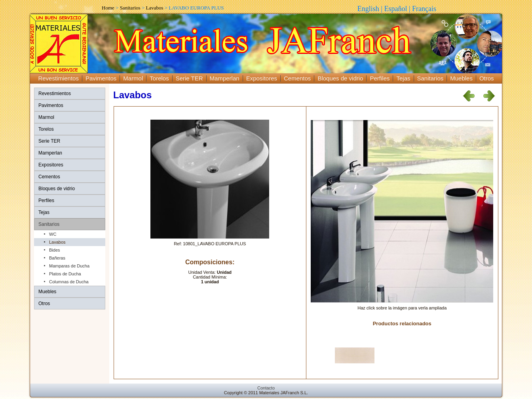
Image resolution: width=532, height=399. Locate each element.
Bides (55, 250)
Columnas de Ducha (69, 282)
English (368, 9)
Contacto (266, 388)
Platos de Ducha (65, 274)
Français (424, 9)
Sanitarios (130, 8)
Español (395, 9)
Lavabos (154, 8)
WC (53, 234)
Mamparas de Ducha (69, 266)
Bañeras (57, 258)
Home (108, 8)
